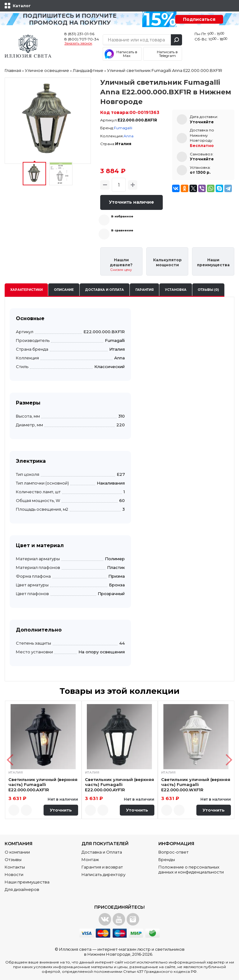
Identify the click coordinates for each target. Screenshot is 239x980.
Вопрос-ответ (173, 852)
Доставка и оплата (104, 290)
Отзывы (13, 859)
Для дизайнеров (22, 889)
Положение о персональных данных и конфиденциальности (191, 869)
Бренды (167, 859)
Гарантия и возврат (102, 867)
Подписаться (199, 19)
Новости (14, 874)
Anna (129, 136)
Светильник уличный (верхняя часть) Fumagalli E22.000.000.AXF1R (43, 785)
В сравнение (122, 230)
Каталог (22, 6)
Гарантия (145, 290)
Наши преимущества (27, 882)
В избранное (122, 216)
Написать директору (103, 874)
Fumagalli (123, 128)
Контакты (15, 867)
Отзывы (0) (208, 290)
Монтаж (90, 859)
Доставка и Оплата (102, 852)
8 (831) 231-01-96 (79, 34)
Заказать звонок (78, 44)
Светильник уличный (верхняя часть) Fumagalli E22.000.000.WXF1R (196, 785)
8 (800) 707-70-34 (82, 39)
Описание (64, 290)
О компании (17, 852)
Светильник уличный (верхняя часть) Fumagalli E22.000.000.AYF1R (119, 785)
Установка (176, 290)
